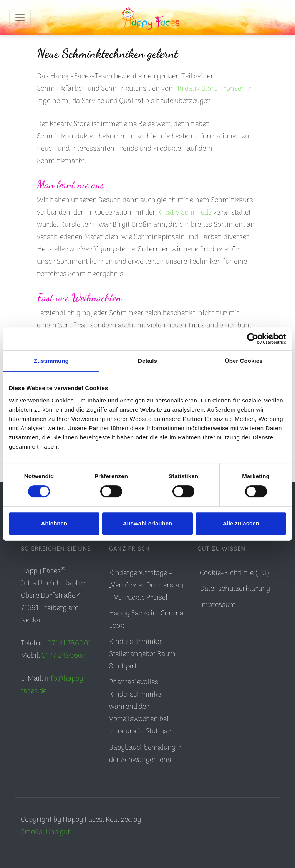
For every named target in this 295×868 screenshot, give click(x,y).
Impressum (218, 605)
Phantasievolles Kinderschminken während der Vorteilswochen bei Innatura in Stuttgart (141, 707)
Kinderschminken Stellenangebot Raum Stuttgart (142, 654)
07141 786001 (69, 644)
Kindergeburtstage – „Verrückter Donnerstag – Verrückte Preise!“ (146, 586)
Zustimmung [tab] (51, 361)
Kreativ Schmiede (184, 213)
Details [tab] (147, 361)
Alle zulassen (241, 523)
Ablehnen (54, 523)
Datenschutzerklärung (235, 589)
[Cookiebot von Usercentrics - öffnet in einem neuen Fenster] (253, 339)
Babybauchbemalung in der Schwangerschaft (146, 754)
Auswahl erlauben (147, 523)
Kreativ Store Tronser (211, 89)
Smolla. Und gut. (46, 832)
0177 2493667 (64, 656)
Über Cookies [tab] (244, 361)
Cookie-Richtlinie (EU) (235, 573)
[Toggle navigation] (20, 17)
